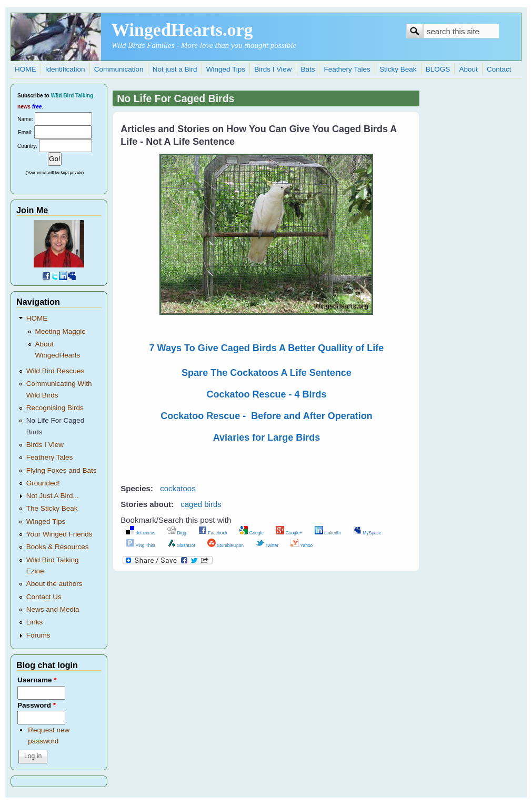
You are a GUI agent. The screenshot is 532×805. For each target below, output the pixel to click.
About (468, 69)
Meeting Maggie (61, 331)
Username (37, 680)
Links (35, 622)
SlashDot (181, 545)
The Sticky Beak (52, 508)
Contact (499, 69)
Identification (65, 69)
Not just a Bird (175, 69)
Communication (119, 69)
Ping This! (140, 545)
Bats (308, 69)
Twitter (267, 545)
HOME (26, 69)
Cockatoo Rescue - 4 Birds (266, 394)
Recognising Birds (55, 408)
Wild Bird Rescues (55, 371)
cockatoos (178, 488)
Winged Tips (226, 69)
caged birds (201, 504)
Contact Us (44, 597)
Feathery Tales (347, 69)
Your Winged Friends (59, 534)
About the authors (54, 584)
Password (37, 705)
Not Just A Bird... (53, 496)
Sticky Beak (398, 69)
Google (252, 533)
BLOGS (438, 69)
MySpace (367, 533)
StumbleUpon (225, 545)
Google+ (289, 533)
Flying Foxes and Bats (62, 470)
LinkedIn (328, 533)
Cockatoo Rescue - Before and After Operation (266, 416)
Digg (177, 533)
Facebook (213, 533)
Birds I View (273, 69)
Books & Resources (58, 547)
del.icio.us (140, 533)
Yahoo (302, 545)
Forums (38, 635)
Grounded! (43, 483)
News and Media (53, 609)
